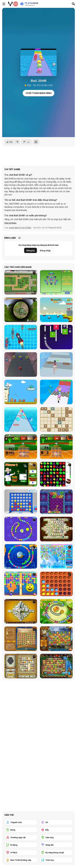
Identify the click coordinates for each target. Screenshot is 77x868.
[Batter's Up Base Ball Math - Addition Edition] (21, 447)
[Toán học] (56, 860)
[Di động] (21, 845)
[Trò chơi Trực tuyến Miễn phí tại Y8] (13, 4)
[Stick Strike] (21, 282)
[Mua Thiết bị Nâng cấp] (21, 860)
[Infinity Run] (21, 364)
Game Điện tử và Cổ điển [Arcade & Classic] (20, 228)
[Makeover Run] (56, 364)
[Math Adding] (21, 474)
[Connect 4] (21, 502)
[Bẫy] (56, 830)
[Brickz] (56, 337)
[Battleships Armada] (21, 337)
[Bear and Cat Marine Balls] (21, 556)
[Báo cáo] (26, 142)
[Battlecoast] (56, 310)
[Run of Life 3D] (56, 392)
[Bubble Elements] (56, 556)
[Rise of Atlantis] (21, 639)
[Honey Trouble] (56, 611)
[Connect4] (56, 584)
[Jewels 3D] (56, 474)
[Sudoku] (56, 419)
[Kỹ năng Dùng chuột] (56, 852)
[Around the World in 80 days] (56, 639)
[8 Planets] (21, 529)
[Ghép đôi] (56, 845)
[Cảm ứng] (56, 837)
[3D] (56, 822)
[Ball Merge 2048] (21, 419)
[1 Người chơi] (21, 822)
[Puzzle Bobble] (56, 502)
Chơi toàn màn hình (38, 93)
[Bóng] (21, 830)
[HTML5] (21, 852)
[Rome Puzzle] (56, 666)
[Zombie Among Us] (21, 392)
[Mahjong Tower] (21, 611)
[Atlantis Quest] (21, 666)
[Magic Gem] (21, 584)
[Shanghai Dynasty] (56, 529)
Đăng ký (31, 250)
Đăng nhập (45, 250)
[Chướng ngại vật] (21, 837)
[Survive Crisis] (21, 310)
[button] (10, 223)
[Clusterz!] (56, 282)
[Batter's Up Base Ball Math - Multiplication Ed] (56, 447)
